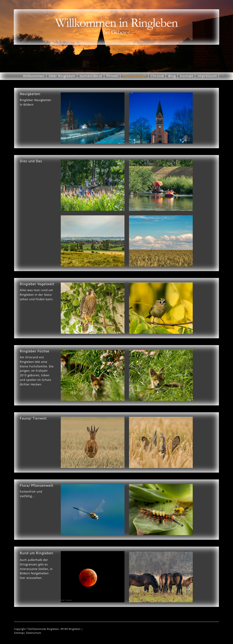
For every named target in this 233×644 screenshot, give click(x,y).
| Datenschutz (33, 633)
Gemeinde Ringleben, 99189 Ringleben (58, 629)
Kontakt (187, 76)
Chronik (157, 76)
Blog (172, 76)
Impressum (207, 76)
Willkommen (34, 76)
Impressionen (134, 76)
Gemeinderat (91, 76)
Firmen (113, 76)
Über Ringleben (62, 76)
